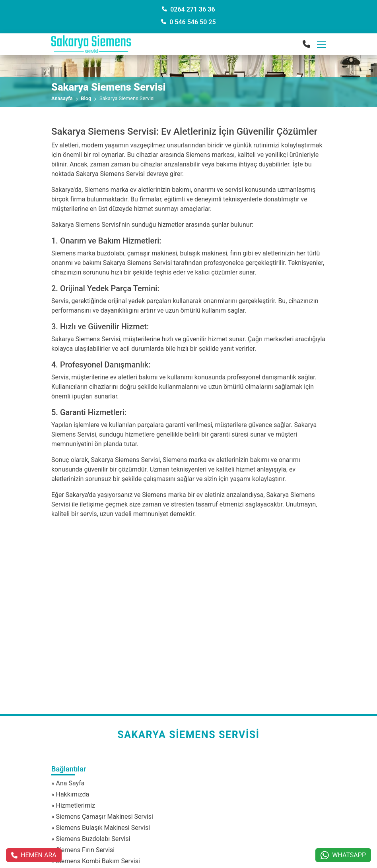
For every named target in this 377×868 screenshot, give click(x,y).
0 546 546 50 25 (188, 22)
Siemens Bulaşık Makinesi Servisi (103, 828)
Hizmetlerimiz (75, 805)
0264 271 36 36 (188, 9)
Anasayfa (62, 98)
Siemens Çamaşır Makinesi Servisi (104, 817)
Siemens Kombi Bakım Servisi (98, 861)
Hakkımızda (72, 794)
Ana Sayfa (70, 783)
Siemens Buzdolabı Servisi (93, 839)
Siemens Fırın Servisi (85, 850)
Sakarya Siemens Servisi (188, 735)
